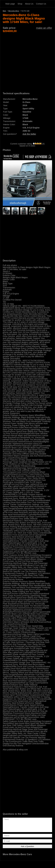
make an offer (44, 28)
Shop (20, 4)
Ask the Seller (29, 134)
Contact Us (41, 4)
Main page (10, 4)
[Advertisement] (27, 60)
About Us (29, 4)
